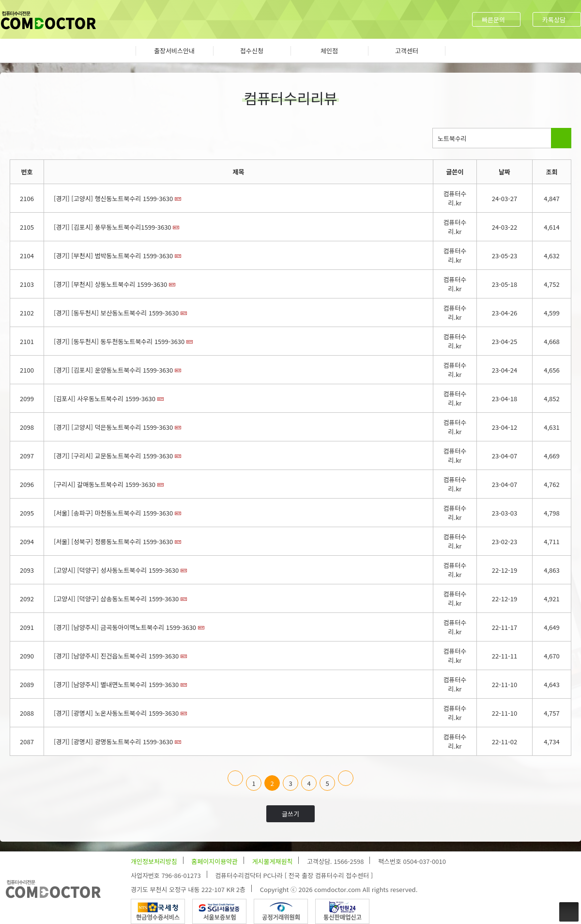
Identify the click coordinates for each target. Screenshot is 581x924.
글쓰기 (290, 814)
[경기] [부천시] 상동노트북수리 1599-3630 (110, 284)
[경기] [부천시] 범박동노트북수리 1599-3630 (113, 256)
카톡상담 (554, 20)
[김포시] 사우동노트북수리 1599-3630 (105, 399)
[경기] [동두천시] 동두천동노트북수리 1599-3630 (119, 341)
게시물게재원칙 (273, 861)
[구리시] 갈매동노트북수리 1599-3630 (105, 484)
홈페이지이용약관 (214, 861)
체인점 (329, 51)
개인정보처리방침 (154, 861)
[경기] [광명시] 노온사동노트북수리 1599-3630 (116, 713)
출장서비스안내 (174, 51)
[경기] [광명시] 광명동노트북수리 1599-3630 (113, 742)
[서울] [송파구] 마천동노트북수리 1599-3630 (113, 513)
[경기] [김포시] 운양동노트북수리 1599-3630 (113, 370)
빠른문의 (493, 20)
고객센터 (407, 51)
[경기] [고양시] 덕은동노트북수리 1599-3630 (113, 427)
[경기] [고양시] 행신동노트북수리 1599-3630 (113, 198)
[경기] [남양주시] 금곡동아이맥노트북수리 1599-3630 (125, 627)
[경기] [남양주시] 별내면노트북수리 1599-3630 (116, 684)
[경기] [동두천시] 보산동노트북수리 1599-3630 (116, 313)
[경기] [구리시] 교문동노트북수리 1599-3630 (113, 456)
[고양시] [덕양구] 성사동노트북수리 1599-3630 (116, 570)
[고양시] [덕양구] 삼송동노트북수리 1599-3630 (116, 599)
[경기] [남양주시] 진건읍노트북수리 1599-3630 (116, 656)
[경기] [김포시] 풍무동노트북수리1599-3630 (113, 227)
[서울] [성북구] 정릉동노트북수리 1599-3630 (113, 541)
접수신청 (252, 51)
